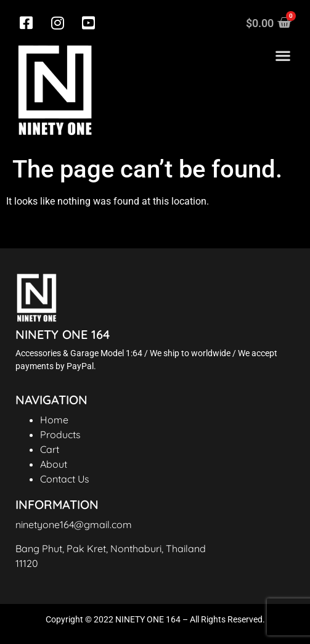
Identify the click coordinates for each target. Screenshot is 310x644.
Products (60, 434)
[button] (283, 56)
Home (54, 420)
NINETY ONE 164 (63, 334)
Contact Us (65, 479)
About (54, 464)
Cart (50, 449)
